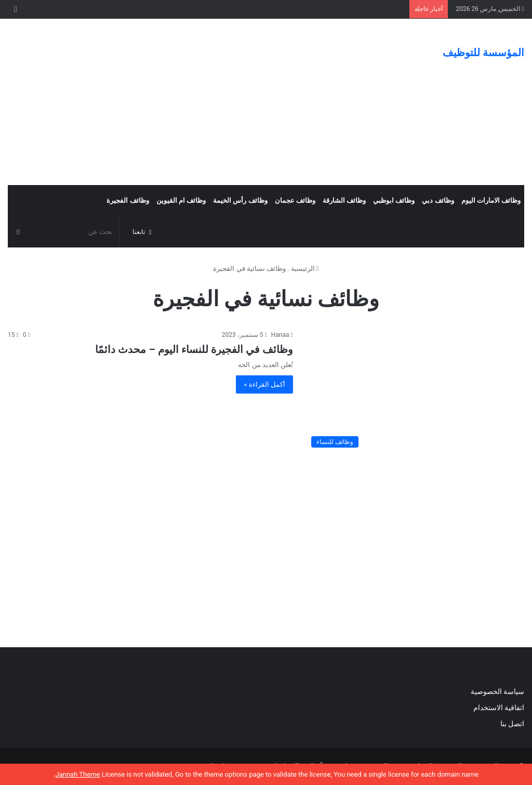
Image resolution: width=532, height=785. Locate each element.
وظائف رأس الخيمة (240, 200)
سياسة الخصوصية (497, 691)
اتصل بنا (511, 724)
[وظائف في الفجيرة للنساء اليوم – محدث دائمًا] (415, 391)
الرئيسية (305, 269)
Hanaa (280, 335)
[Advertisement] (177, 102)
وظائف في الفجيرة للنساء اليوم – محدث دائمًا (194, 349)
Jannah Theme (77, 774)
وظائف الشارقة (344, 200)
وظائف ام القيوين (181, 200)
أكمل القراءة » (264, 384)
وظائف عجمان (295, 200)
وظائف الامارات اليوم (491, 200)
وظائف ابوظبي (394, 200)
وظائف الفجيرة (128, 200)
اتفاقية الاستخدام (499, 708)
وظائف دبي (438, 200)
